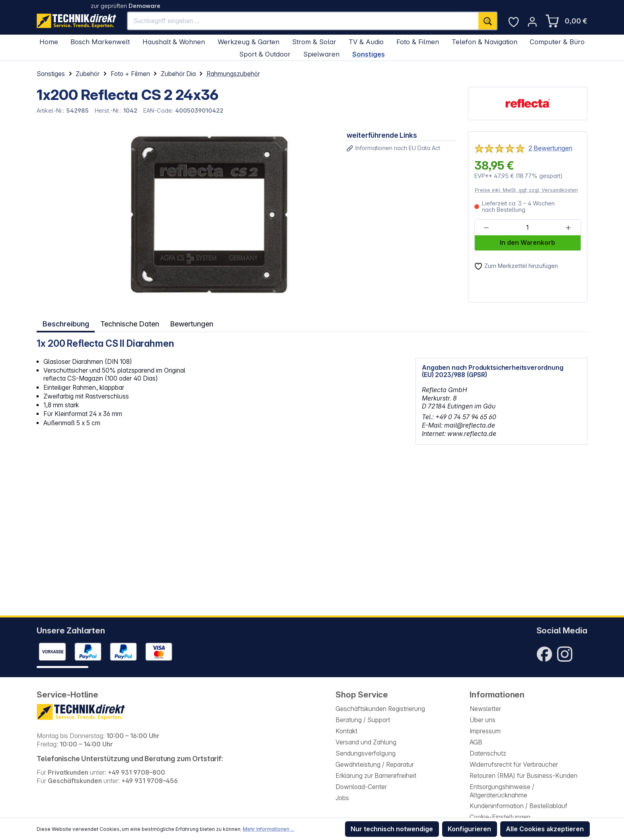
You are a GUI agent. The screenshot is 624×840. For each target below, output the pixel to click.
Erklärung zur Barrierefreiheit (376, 776)
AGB (476, 742)
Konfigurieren (469, 829)
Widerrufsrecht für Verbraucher (514, 765)
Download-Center (361, 787)
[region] (186, 217)
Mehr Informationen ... (268, 829)
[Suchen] (488, 21)
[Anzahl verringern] (487, 228)
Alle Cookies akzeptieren (545, 829)
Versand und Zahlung (366, 742)
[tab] (65, 323)
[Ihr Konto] (532, 22)
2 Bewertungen (550, 148)
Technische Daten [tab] (130, 323)
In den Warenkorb (527, 243)
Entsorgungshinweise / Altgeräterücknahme (502, 791)
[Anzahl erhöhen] (568, 228)
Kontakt (346, 731)
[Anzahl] (527, 228)
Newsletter (485, 709)
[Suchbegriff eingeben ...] (303, 21)
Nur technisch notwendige (392, 829)
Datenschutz (488, 753)
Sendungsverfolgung (366, 753)
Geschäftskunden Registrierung (380, 709)
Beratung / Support (363, 720)
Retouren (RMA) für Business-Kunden (524, 776)
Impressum (485, 731)
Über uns (483, 720)
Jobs (342, 798)
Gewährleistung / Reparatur (375, 765)
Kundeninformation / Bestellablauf (519, 806)
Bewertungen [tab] (193, 323)
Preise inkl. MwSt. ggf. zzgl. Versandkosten (526, 190)
